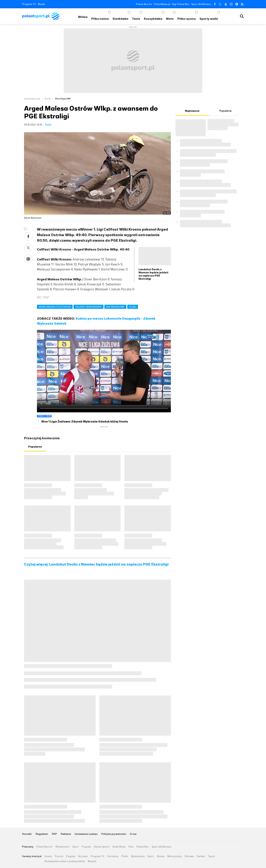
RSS (242, 4)
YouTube (226, 4)
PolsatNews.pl (162, 4)
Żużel (48, 99)
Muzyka (92, 861)
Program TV (29, 4)
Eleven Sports (102, 847)
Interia (48, 856)
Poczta (59, 856)
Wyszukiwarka (242, 16)
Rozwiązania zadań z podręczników (65, 861)
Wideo (83, 17)
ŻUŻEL (133, 307)
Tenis (136, 19)
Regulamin (42, 834)
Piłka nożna (100, 19)
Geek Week (119, 847)
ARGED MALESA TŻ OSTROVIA (55, 307)
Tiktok (237, 4)
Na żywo (83, 856)
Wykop (28, 259)
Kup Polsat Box (181, 4)
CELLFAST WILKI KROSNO (88, 307)
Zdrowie (189, 856)
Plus (131, 847)
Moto (170, 19)
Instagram (231, 4)
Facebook (215, 4)
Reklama (66, 834)
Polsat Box (143, 847)
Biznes (161, 856)
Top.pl (211, 856)
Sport (76, 847)
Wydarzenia (138, 856)
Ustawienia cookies (86, 834)
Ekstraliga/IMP (63, 99)
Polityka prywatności (114, 834)
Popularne (35, 447)
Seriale (201, 856)
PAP (54, 834)
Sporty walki (209, 19)
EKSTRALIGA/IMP (115, 307)
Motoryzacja (174, 856)
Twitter (220, 4)
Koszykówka (153, 19)
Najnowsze (192, 111)
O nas (133, 834)
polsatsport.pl (32, 99)
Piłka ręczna (187, 19)
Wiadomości (62, 847)
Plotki (125, 856)
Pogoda (86, 847)
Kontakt (27, 834)
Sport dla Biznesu (201, 4)
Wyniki (41, 4)
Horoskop (113, 856)
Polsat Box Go (144, 4)
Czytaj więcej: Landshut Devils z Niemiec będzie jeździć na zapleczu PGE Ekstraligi (96, 564)
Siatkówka (120, 19)
